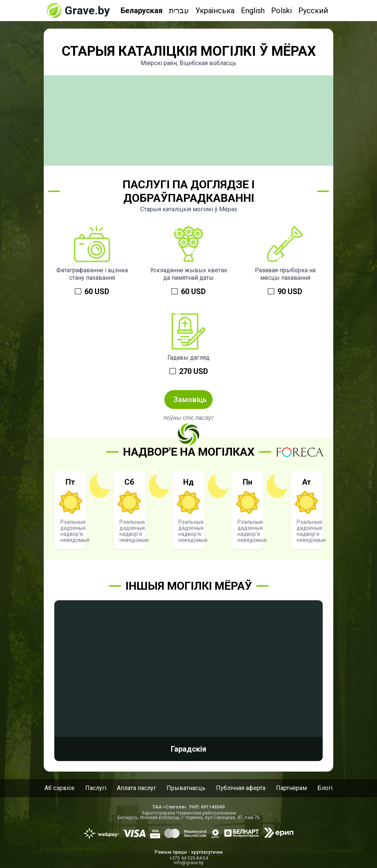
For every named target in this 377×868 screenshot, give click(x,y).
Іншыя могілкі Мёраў (189, 586)
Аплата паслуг (136, 788)
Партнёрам (291, 788)
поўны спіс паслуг (188, 418)
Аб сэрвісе (60, 788)
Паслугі (96, 788)
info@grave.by (189, 863)
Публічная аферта (241, 788)
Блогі (325, 788)
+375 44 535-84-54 (189, 858)
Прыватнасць (186, 788)
